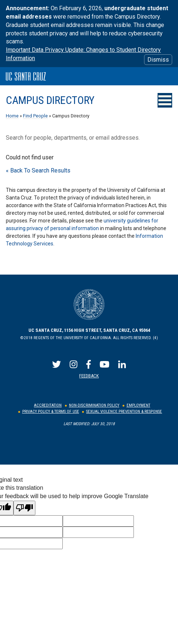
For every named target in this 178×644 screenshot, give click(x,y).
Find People (35, 116)
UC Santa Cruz (26, 77)
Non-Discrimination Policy (94, 405)
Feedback (89, 376)
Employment (138, 405)
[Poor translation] (24, 508)
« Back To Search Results (38, 170)
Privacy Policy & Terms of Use (51, 412)
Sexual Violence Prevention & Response (124, 412)
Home (12, 116)
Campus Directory (50, 100)
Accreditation (48, 405)
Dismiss (158, 60)
